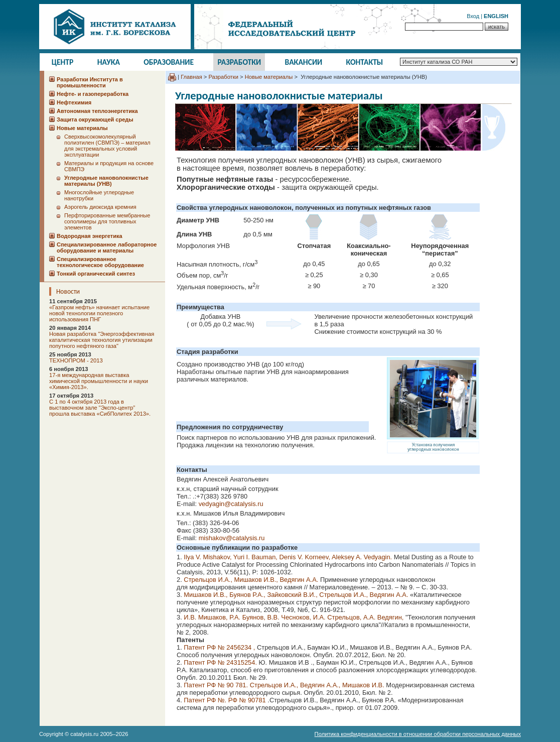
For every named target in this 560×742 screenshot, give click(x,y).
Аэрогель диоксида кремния (100, 207)
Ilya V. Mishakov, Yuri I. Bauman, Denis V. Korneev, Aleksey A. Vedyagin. (289, 557)
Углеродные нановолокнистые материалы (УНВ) (106, 181)
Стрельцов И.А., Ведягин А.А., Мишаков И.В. (318, 685)
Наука (109, 62)
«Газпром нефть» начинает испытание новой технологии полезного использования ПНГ (99, 313)
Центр (63, 62)
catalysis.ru (84, 734)
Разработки (239, 62)
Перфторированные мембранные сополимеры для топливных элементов (107, 221)
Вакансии (304, 62)
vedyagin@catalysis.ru (231, 504)
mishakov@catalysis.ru (232, 538)
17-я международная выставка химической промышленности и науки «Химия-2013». (99, 381)
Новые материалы (269, 77)
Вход (473, 16)
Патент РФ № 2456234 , (219, 647)
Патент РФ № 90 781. (216, 685)
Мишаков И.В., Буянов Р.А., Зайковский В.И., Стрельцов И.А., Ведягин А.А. (295, 595)
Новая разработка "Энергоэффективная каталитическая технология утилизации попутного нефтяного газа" (102, 340)
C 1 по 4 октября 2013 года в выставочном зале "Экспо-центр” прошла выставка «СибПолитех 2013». (100, 408)
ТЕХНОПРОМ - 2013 (76, 360)
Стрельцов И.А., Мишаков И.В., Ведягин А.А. (252, 580)
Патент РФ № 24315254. (220, 662)
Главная (191, 77)
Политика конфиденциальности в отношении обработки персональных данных (418, 734)
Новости (68, 291)
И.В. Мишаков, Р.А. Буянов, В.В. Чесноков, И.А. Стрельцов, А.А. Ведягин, (295, 617)
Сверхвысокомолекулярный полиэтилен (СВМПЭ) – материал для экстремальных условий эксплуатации (107, 146)
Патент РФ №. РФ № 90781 (226, 700)
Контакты (365, 62)
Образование (169, 62)
